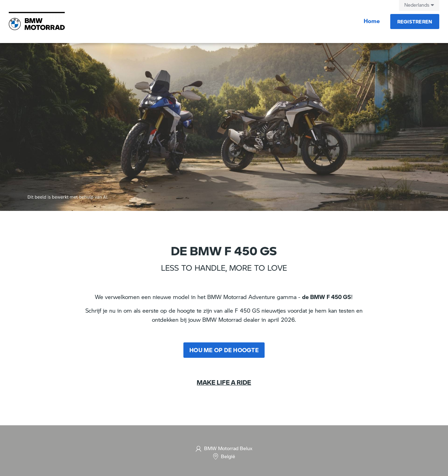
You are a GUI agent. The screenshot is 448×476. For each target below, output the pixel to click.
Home (372, 21)
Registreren (415, 21)
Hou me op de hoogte (224, 350)
